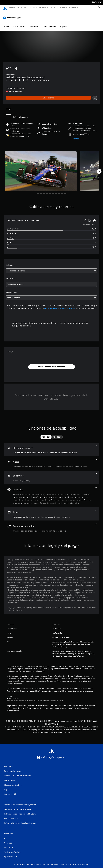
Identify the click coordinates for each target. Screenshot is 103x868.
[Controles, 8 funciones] (51, 493)
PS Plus (33, 8)
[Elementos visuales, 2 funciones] (51, 447)
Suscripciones (50, 24)
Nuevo (6, 24)
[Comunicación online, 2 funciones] (51, 525)
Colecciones (19, 24)
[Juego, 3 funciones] (51, 511)
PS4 (25, 8)
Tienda (63, 8)
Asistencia (72, 8)
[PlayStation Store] (13, 15)
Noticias (53, 8)
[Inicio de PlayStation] (5, 8)
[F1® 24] (41, 169)
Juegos (11, 8)
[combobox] (51, 268)
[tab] (46, 434)
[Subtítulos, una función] (51, 475)
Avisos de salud (13, 696)
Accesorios (43, 8)
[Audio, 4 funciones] (51, 461)
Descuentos (34, 24)
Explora (64, 24)
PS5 (19, 8)
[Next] (99, 169)
